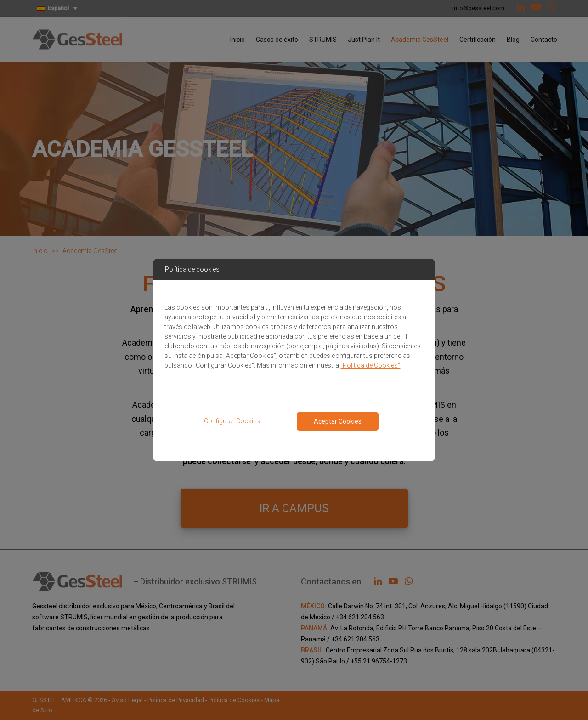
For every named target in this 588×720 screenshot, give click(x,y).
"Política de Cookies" (370, 365)
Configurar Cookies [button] (232, 421)
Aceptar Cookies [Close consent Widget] (338, 421)
